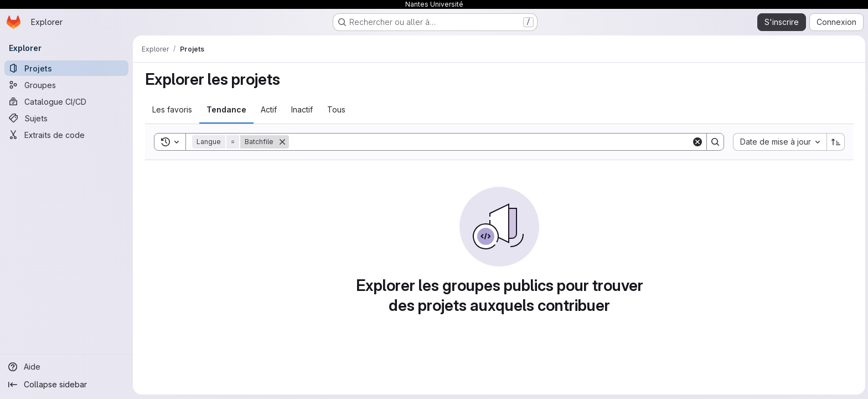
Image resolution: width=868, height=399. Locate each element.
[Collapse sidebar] (66, 385)
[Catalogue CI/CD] (66, 101)
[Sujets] (66, 118)
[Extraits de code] (66, 135)
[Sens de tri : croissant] (835, 142)
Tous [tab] (335, 109)
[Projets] (66, 68)
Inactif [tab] (301, 109)
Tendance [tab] (225, 109)
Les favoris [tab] (171, 109)
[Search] (489, 142)
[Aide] (66, 367)
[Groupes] (66, 85)
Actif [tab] (268, 109)
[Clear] (696, 142)
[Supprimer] (281, 142)
